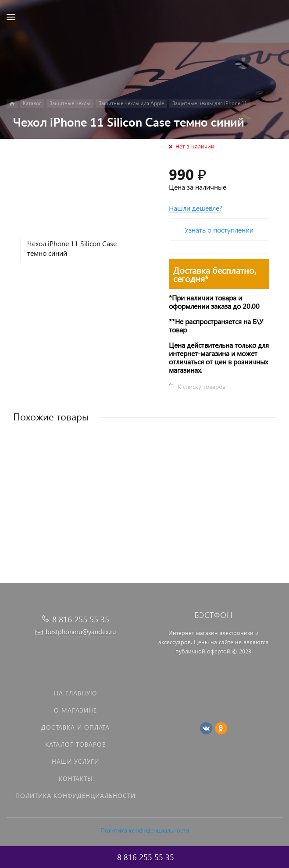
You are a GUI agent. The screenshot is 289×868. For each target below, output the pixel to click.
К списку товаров (202, 386)
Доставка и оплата (75, 727)
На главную (75, 693)
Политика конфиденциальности (145, 830)
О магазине (75, 710)
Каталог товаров (76, 744)
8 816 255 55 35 (81, 619)
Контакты (76, 778)
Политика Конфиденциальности (75, 796)
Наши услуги (75, 761)
